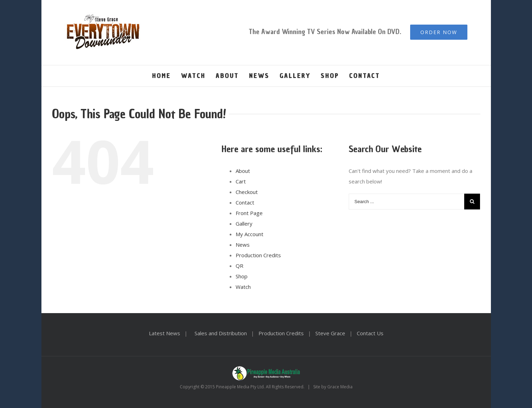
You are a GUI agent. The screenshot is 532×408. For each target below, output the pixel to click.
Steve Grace (330, 333)
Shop (242, 276)
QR (239, 266)
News (243, 245)
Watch (243, 287)
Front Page (249, 213)
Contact (245, 202)
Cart (241, 181)
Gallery (244, 224)
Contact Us (370, 333)
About (243, 171)
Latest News (165, 333)
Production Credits (258, 255)
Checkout (247, 192)
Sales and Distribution (221, 333)
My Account (249, 234)
